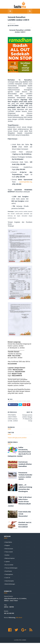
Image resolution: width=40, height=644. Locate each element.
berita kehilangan (10, 585)
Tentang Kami (9, 575)
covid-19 (8, 579)
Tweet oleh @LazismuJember (13, 449)
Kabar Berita (8, 414)
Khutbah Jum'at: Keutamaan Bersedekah (24, 525)
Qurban (7, 556)
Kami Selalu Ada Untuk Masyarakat (23, 514)
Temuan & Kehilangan (11, 569)
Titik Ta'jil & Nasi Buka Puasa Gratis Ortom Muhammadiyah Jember (24, 504)
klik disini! (19, 619)
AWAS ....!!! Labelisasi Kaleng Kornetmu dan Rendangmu (23, 493)
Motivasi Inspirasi (10, 559)
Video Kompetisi (9, 582)
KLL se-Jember (9, 566)
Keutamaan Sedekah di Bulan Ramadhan (24, 471)
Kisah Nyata (8, 572)
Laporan (7, 562)
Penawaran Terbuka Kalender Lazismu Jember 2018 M (25, 483)
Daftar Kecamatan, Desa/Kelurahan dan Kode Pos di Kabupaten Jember (25, 461)
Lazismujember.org (15, 176)
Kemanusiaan (9, 550)
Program (15, 414)
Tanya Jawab (23, 414)
